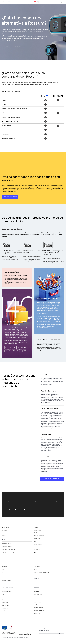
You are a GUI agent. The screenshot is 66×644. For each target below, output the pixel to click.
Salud (35, 541)
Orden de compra (38, 564)
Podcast (4, 597)
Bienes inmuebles (38, 544)
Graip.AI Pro (36, 591)
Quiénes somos (5, 527)
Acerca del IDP (5, 608)
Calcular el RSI (5, 603)
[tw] (20, 510)
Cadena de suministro (7, 581)
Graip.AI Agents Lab (38, 594)
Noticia (3, 533)
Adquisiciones (5, 578)
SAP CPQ (54, 306)
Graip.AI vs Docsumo (38, 608)
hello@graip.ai (25, 638)
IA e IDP (3, 611)
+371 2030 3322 (19, 638)
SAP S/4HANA (47, 306)
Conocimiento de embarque (40, 561)
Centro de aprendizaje (7, 591)
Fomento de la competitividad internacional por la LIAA (52, 633)
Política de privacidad (44, 628)
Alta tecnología (37, 539)
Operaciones (4, 564)
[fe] (10, 510)
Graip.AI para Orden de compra (9, 549)
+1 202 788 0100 (13, 638)
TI (2, 572)
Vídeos (3, 600)
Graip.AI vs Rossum (38, 602)
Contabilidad (4, 567)
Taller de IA (36, 583)
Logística (36, 527)
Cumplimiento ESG (38, 575)
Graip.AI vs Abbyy (38, 613)
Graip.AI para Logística (7, 547)
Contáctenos (5, 530)
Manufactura (37, 533)
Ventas (3, 561)
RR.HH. (3, 575)
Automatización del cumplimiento (41, 572)
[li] (15, 510)
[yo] (24, 510)
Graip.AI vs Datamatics (39, 611)
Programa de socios (6, 544)
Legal (3, 569)
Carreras (4, 536)
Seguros (36, 547)
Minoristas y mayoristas (39, 536)
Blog (3, 594)
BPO (35, 553)
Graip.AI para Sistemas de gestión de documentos (13, 552)
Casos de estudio (5, 605)
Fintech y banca (37, 530)
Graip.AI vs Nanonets (38, 605)
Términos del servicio (44, 631)
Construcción (37, 550)
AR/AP (35, 569)
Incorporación (37, 567)
